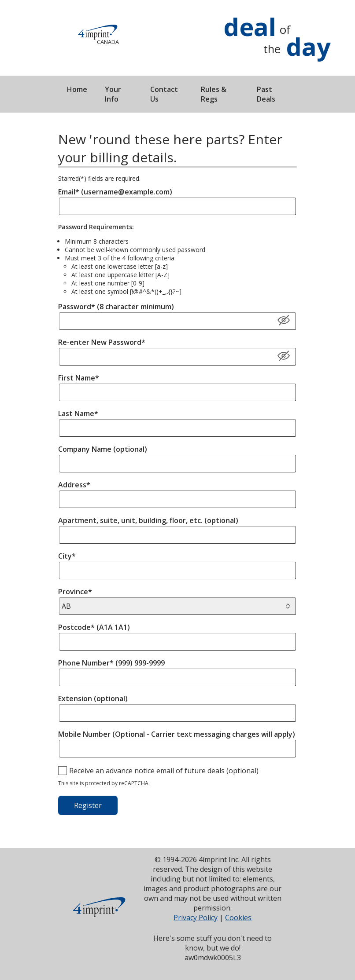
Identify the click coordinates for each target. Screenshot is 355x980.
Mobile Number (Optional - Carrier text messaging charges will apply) (177, 734)
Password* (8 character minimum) (116, 307)
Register (88, 805)
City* (67, 556)
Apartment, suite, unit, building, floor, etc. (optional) (148, 520)
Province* (75, 592)
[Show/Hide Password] (284, 356)
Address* (74, 485)
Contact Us (164, 94)
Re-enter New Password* (102, 342)
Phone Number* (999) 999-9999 (111, 663)
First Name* (79, 378)
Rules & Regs (214, 94)
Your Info (113, 94)
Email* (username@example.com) (115, 192)
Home (77, 89)
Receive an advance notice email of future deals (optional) (164, 771)
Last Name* (78, 413)
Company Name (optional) (103, 449)
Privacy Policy (196, 918)
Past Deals (266, 94)
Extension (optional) (93, 698)
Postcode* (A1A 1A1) (94, 627)
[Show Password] (284, 321)
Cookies (238, 918)
